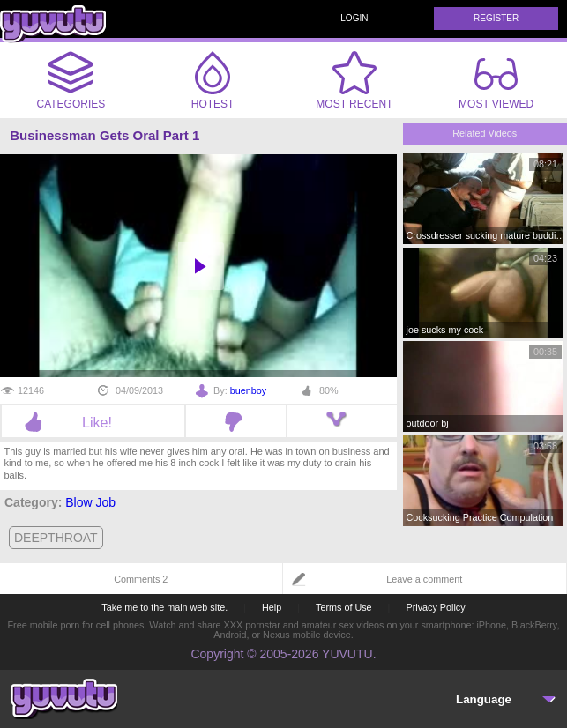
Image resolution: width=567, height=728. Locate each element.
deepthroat (56, 538)
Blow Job (90, 502)
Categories (71, 80)
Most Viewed (496, 84)
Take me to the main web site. (164, 607)
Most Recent (354, 80)
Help (272, 607)
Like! (93, 422)
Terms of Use (344, 607)
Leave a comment (424, 579)
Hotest (213, 80)
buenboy (248, 390)
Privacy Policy (435, 607)
